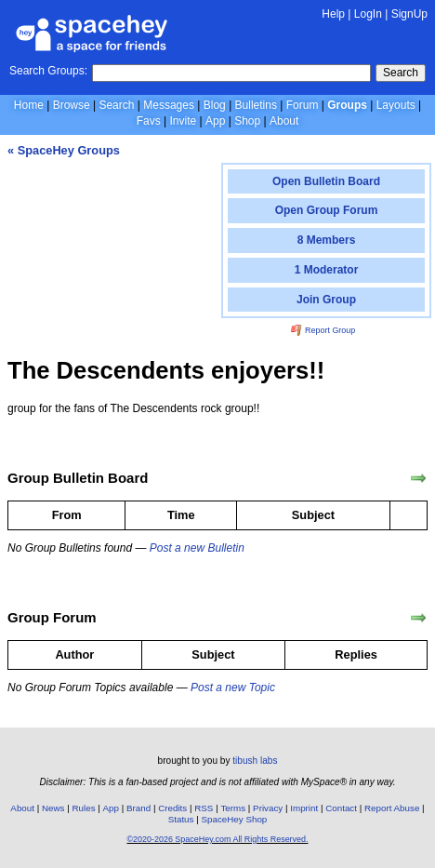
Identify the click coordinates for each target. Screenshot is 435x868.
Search (401, 73)
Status (181, 819)
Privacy (268, 808)
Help (333, 14)
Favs (149, 121)
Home (29, 105)
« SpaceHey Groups (64, 150)
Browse (72, 105)
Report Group (323, 330)
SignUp (409, 14)
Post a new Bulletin (197, 548)
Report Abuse (392, 808)
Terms (233, 808)
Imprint (304, 808)
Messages (169, 105)
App (215, 121)
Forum (303, 105)
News (53, 808)
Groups (347, 105)
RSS (204, 808)
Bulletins (256, 105)
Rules (83, 808)
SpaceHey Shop (234, 819)
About (284, 121)
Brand (138, 808)
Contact (341, 808)
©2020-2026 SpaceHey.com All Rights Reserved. (217, 839)
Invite (183, 121)
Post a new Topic (233, 688)
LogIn (368, 14)
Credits (172, 808)
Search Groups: (48, 71)
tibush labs (255, 761)
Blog (215, 105)
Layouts (396, 105)
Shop (247, 121)
